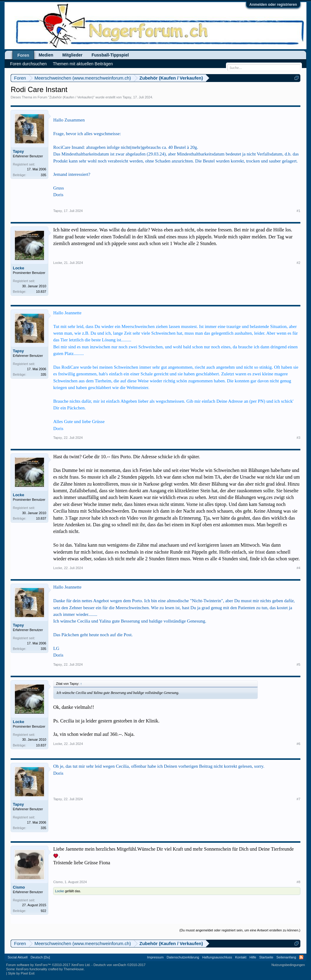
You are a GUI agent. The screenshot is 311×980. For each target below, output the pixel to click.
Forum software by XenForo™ (48, 965)
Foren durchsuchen (28, 64)
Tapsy (127, 97)
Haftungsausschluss (217, 957)
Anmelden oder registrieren (273, 5)
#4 (299, 568)
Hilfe (253, 957)
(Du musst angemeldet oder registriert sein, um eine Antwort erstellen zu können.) (240, 930)
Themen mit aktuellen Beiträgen (83, 64)
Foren (23, 55)
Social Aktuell (17, 957)
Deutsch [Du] (40, 957)
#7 (299, 799)
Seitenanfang (286, 957)
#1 (299, 211)
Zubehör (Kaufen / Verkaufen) (71, 97)
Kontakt (241, 957)
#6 (299, 744)
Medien (46, 55)
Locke (19, 268)
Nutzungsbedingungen (288, 965)
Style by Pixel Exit (21, 973)
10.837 (41, 292)
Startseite (266, 957)
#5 (299, 664)
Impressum (155, 957)
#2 (299, 263)
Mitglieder (72, 55)
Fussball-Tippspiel (110, 55)
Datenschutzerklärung (183, 957)
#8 (299, 882)
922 (43, 911)
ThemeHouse (74, 969)
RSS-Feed (301, 957)
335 (43, 175)
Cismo (19, 887)
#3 (299, 438)
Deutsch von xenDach (120, 965)
